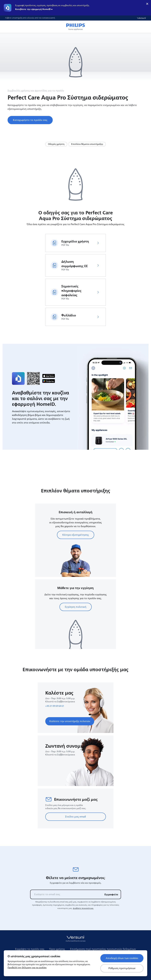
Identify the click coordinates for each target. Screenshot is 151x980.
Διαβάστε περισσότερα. (83, 908)
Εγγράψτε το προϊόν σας (30, 949)
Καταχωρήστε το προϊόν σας (30, 120)
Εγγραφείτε (111, 894)
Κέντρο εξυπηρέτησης (76, 535)
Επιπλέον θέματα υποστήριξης (87, 144)
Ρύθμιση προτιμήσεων (122, 968)
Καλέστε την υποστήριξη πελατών (70, 721)
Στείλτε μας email (75, 817)
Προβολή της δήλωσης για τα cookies (27, 968)
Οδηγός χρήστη (56, 144)
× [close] (147, 4)
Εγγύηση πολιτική (76, 607)
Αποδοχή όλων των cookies (122, 958)
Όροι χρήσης (57, 949)
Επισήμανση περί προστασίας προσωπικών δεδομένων (103, 949)
